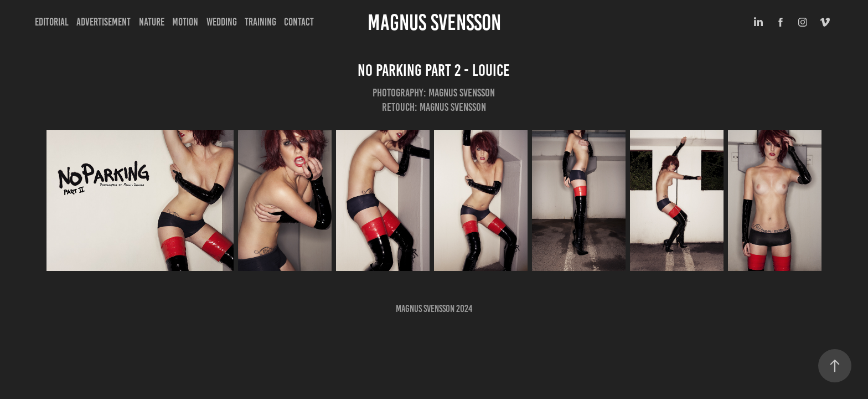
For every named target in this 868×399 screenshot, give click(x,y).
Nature (152, 22)
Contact (299, 22)
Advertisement (104, 22)
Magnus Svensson (434, 22)
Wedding (222, 22)
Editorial (52, 22)
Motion (185, 22)
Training (260, 22)
